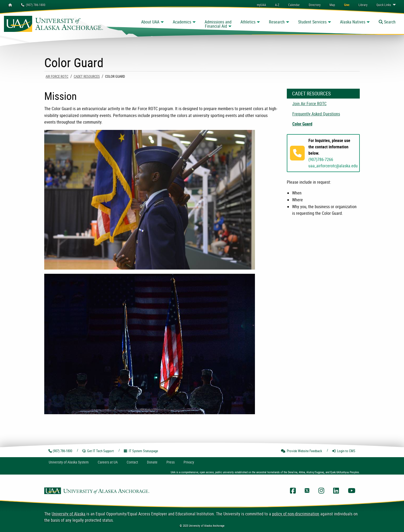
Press (171, 462)
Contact (132, 462)
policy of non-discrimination (296, 514)
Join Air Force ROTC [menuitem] (309, 104)
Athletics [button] (248, 22)
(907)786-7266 (321, 159)
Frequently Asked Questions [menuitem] (316, 114)
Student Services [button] (312, 22)
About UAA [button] (150, 22)
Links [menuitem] (384, 5)
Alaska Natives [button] (353, 22)
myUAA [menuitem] (261, 5)
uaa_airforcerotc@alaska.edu (333, 166)
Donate (152, 462)
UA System (69, 462)
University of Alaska (68, 514)
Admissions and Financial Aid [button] (218, 24)
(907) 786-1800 (33, 5)
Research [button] (277, 22)
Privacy (189, 462)
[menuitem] (294, 5)
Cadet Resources (87, 76)
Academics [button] (182, 22)
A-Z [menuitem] (277, 5)
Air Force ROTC (57, 76)
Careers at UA (108, 462)
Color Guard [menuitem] (302, 124)
